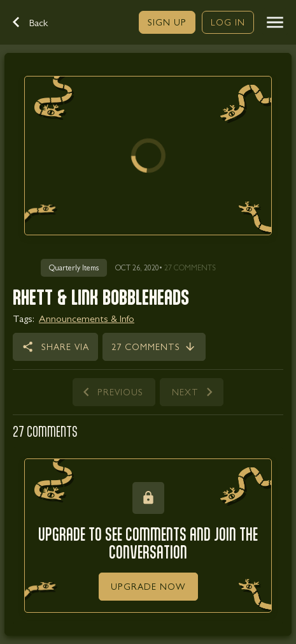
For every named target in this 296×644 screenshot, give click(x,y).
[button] (37, 22)
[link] (167, 22)
